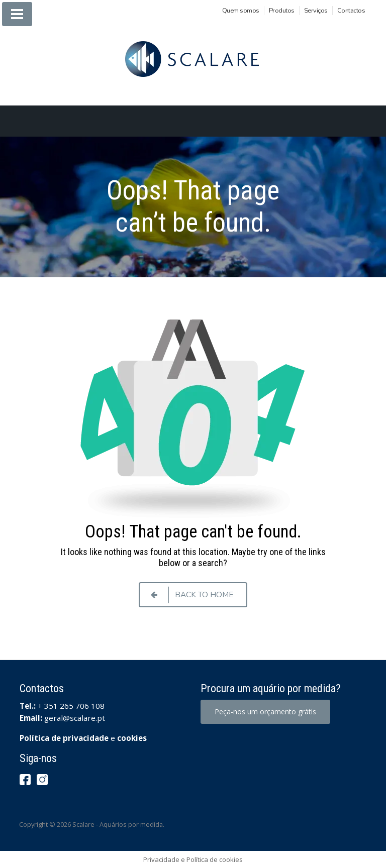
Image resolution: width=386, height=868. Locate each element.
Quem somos (241, 11)
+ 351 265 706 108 (71, 706)
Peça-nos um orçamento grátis (265, 712)
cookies (132, 738)
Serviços (316, 11)
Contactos (351, 11)
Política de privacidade (64, 738)
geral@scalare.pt (75, 718)
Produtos (282, 11)
